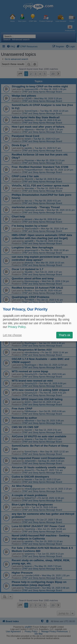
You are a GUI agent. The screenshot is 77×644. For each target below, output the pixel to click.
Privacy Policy (17, 327)
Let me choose (12, 335)
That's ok (64, 335)
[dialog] (38, 322)
